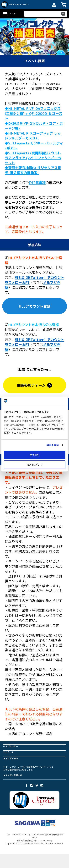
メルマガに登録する (13, 775)
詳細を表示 (53, 445)
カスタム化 (35, 465)
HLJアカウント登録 (35, 306)
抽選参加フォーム (35, 385)
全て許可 (35, 455)
